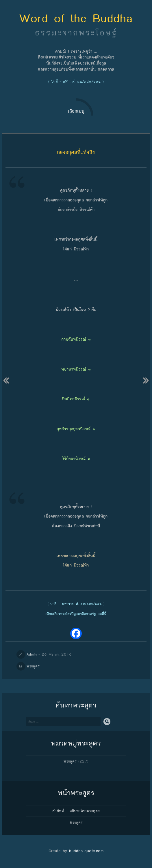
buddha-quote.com (86, 851)
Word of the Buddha (76, 18)
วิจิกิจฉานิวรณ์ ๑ (76, 458)
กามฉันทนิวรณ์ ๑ (76, 339)
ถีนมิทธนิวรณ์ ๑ (76, 399)
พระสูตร (33, 666)
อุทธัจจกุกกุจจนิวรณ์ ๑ (76, 429)
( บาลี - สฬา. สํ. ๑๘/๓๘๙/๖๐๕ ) (76, 82)
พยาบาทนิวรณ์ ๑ (76, 369)
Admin (32, 654)
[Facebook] (76, 633)
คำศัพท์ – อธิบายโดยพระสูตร (76, 811)
